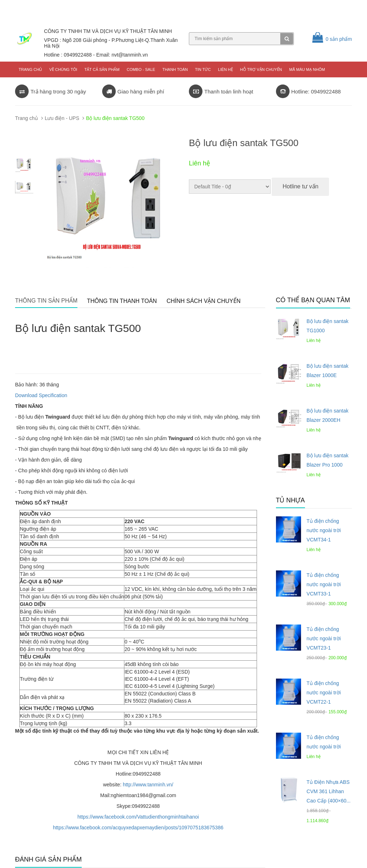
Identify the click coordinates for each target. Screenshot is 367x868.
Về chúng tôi (63, 69)
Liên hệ (225, 69)
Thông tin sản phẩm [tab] (46, 301)
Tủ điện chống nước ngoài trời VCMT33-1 (323, 584)
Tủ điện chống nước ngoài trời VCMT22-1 (323, 693)
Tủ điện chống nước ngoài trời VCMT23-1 (323, 638)
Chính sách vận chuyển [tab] (204, 301)
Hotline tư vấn (300, 186)
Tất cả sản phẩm (102, 69)
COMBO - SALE (141, 69)
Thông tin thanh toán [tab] (122, 301)
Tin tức (203, 69)
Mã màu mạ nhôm (307, 69)
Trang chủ (30, 69)
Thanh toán (175, 69)
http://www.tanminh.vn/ (148, 785)
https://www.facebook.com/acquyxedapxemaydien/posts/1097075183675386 (138, 828)
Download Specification (41, 395)
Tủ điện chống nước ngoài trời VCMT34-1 (323, 530)
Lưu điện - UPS (62, 118)
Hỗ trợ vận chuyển (261, 69)
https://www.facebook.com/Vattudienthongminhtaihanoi (138, 817)
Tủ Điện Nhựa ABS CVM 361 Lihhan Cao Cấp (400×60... (328, 791)
